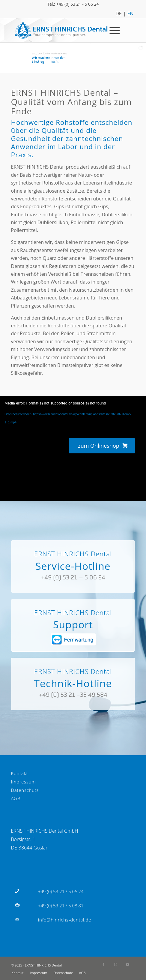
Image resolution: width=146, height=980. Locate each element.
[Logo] (61, 30)
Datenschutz (25, 790)
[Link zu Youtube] (127, 964)
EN (131, 13)
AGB (16, 798)
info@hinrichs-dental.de (65, 920)
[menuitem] (112, 30)
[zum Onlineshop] (102, 446)
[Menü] (112, 30)
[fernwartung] (73, 639)
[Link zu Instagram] (115, 964)
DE (119, 13)
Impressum (24, 782)
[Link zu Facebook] (103, 964)
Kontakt (20, 773)
